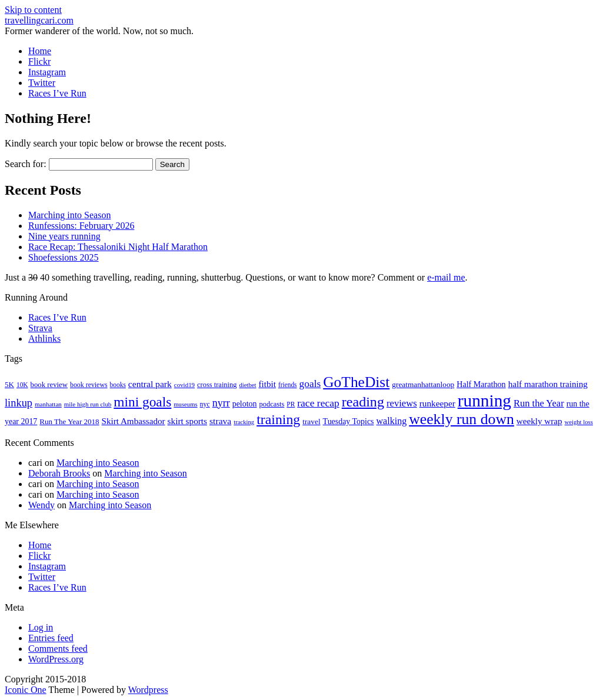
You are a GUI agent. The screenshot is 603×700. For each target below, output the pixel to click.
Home (40, 51)
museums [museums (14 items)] (185, 404)
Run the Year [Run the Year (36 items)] (539, 403)
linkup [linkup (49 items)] (19, 403)
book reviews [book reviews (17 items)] (89, 385)
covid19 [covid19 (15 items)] (184, 385)
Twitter (42, 83)
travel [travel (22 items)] (311, 421)
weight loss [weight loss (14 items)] (579, 422)
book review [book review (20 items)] (49, 385)
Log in (41, 627)
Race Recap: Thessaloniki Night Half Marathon (118, 247)
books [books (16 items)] (118, 385)
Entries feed (51, 638)
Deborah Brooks (59, 473)
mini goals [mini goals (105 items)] (142, 402)
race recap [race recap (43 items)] (318, 403)
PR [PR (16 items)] (291, 404)
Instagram (47, 72)
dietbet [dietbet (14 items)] (247, 385)
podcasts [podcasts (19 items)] (271, 404)
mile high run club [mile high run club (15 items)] (88, 404)
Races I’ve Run (57, 93)
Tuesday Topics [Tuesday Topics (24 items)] (349, 421)
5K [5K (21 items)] (9, 384)
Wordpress (148, 690)
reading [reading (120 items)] (363, 402)
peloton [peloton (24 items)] (245, 404)
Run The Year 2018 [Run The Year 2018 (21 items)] (69, 421)
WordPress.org (56, 659)
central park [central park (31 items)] (150, 384)
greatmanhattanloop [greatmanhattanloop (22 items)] (423, 384)
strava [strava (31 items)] (220, 421)
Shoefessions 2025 (64, 257)
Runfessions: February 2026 (81, 226)
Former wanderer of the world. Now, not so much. (99, 31)
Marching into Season (69, 215)
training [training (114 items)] (278, 419)
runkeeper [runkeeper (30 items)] (437, 403)
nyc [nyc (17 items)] (205, 404)
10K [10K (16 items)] (22, 385)
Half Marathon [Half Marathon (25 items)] (481, 384)
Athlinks (44, 339)
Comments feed (58, 649)
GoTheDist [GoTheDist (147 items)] (356, 382)
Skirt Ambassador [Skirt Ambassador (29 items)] (134, 421)
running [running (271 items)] (484, 401)
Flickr (39, 61)
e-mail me (446, 277)
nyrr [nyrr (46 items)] (221, 403)
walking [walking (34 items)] (392, 421)
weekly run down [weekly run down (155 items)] (462, 419)
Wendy (41, 505)
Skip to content (33, 10)
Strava (40, 328)
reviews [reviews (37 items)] (402, 403)
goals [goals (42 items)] (310, 384)
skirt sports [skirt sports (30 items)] (188, 421)
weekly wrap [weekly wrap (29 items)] (539, 421)
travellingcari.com (39, 20)
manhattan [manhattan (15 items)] (48, 404)
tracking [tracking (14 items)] (244, 422)
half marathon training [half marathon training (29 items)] (548, 384)
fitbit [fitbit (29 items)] (267, 384)
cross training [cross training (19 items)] (217, 385)
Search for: (26, 164)
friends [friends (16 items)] (288, 385)
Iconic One (26, 690)
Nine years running (64, 236)
